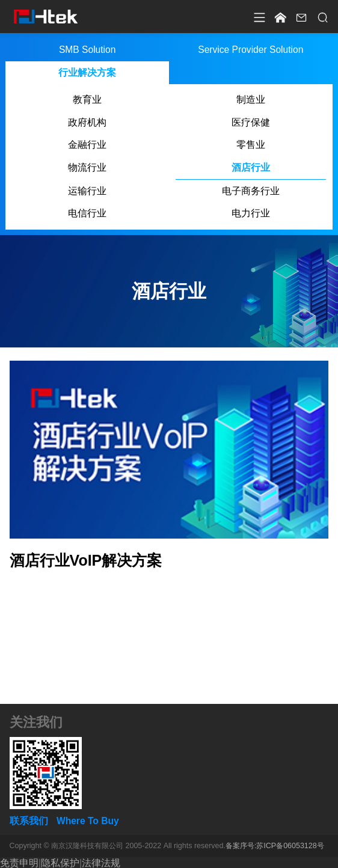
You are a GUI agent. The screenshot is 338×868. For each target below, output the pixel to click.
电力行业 (251, 213)
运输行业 (87, 191)
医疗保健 (251, 122)
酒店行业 (251, 167)
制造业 (251, 99)
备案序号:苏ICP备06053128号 (275, 846)
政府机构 (87, 122)
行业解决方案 (87, 72)
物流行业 (87, 167)
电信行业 (87, 213)
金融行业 (87, 145)
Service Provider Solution (251, 50)
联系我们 (29, 821)
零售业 (251, 145)
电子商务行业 (251, 191)
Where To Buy (88, 821)
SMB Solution (87, 50)
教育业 (87, 99)
